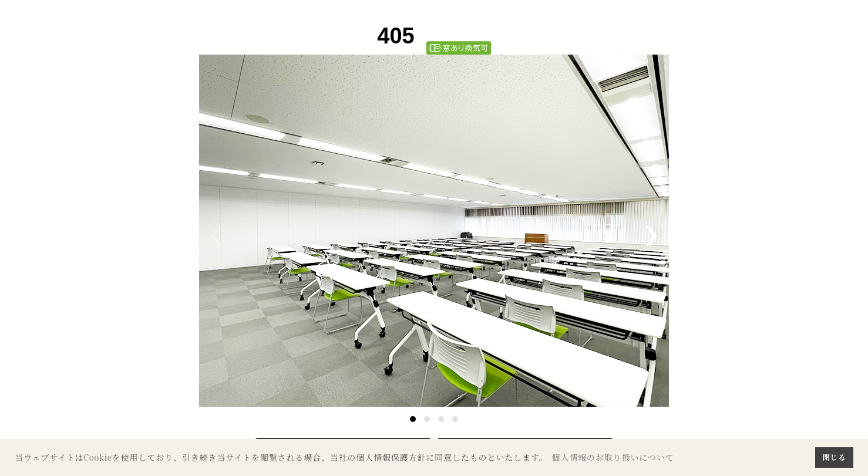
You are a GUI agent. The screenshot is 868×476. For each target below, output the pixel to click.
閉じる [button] (834, 457)
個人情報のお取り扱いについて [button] (613, 458)
